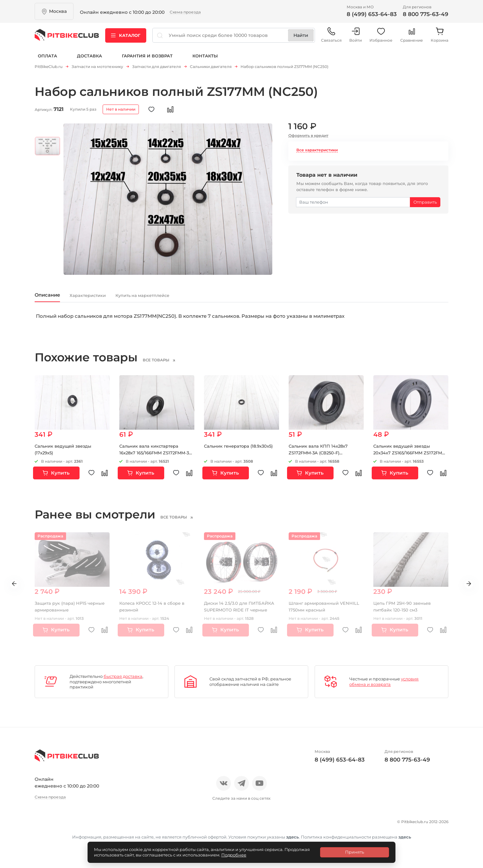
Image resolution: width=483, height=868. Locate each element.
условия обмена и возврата (384, 686)
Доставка (89, 60)
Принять (355, 852)
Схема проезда (185, 12)
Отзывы (66, 825)
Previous (9, 589)
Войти (356, 38)
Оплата (47, 60)
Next (474, 589)
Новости (95, 825)
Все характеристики (317, 152)
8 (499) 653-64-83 (372, 14)
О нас (42, 825)
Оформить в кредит (308, 137)
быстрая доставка (123, 681)
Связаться (331, 38)
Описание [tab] (53, 298)
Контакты (205, 60)
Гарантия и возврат (147, 60)
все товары (166, 365)
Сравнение (412, 38)
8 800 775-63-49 (426, 14)
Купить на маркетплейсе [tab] (182, 299)
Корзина (440, 38)
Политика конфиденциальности (78, 836)
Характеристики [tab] (107, 299)
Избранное (381, 38)
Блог (119, 825)
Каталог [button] (126, 38)
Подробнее (234, 855)
